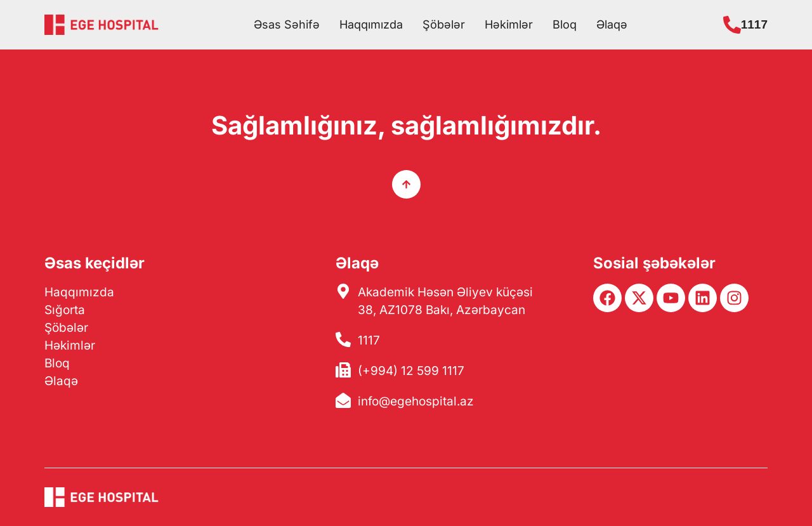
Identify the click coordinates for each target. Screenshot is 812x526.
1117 (754, 24)
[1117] (732, 25)
